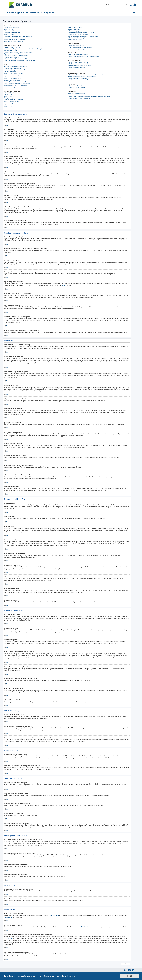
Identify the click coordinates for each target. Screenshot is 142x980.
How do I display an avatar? (12, 57)
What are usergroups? (74, 31)
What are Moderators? (74, 29)
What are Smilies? (9, 96)
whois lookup (8, 939)
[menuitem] (131, 5)
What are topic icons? (10, 106)
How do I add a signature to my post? (15, 70)
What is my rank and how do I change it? (15, 59)
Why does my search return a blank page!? (80, 66)
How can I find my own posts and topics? (79, 69)
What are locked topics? (11, 105)
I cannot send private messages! (77, 45)
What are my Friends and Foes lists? (78, 55)
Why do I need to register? (11, 28)
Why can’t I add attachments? (12, 78)
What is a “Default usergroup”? (77, 38)
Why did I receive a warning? (12, 80)
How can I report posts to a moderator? (15, 82)
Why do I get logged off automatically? (15, 39)
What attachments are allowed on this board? (81, 86)
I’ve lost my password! (10, 38)
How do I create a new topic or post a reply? (16, 67)
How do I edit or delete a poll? (13, 75)
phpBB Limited (54, 915)
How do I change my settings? (12, 47)
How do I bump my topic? (11, 87)
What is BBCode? (9, 93)
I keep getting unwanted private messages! (80, 47)
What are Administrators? (75, 28)
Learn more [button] (72, 976)
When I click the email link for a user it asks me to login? (20, 61)
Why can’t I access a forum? (12, 77)
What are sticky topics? (11, 103)
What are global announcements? (13, 100)
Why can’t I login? (9, 34)
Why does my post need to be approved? (15, 85)
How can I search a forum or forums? (78, 62)
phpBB (63, 285)
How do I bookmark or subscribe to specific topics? (82, 77)
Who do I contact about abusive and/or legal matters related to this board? (89, 97)
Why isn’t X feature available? (76, 95)
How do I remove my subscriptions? (78, 80)
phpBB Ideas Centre (85, 927)
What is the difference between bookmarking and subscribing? (85, 75)
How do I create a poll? (11, 72)
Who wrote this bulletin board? (77, 93)
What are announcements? (12, 101)
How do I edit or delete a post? (13, 68)
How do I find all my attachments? (78, 87)
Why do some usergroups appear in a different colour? (83, 36)
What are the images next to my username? (16, 56)
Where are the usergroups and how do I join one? (82, 33)
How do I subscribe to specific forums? (79, 78)
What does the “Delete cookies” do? (14, 41)
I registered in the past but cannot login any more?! (18, 36)
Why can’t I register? (10, 31)
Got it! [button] (130, 976)
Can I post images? (9, 98)
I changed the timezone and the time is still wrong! (18, 52)
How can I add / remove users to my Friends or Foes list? (84, 56)
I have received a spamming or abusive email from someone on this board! (89, 49)
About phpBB (8, 917)
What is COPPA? (9, 29)
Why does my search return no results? (79, 64)
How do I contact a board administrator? (79, 98)
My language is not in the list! (12, 54)
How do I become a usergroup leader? (79, 34)
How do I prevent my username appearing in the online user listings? (23, 49)
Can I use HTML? (9, 94)
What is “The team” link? (75, 39)
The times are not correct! (11, 50)
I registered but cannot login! (12, 33)
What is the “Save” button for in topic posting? (17, 84)
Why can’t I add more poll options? (14, 73)
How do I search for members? (77, 67)
